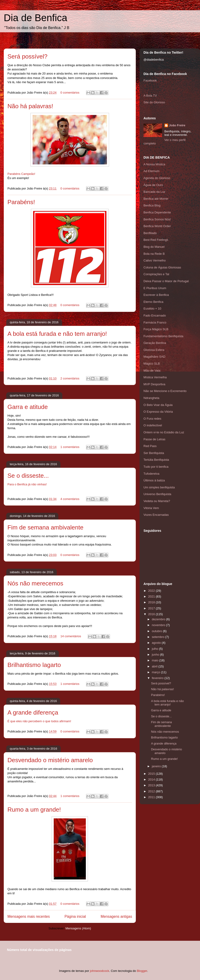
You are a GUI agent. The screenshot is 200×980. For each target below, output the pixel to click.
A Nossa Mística (154, 164)
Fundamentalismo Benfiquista (163, 336)
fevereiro (158, 678)
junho (156, 655)
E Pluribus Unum (155, 288)
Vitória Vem (151, 508)
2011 (152, 797)
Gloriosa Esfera (154, 350)
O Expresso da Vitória (158, 412)
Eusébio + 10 (152, 309)
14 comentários (71, 636)
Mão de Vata (152, 371)
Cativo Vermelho (155, 260)
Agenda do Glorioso (157, 178)
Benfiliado (150, 233)
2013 (152, 785)
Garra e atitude (28, 407)
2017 (152, 608)
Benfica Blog (152, 205)
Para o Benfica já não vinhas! (27, 484)
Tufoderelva (151, 474)
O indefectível (153, 425)
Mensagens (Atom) (78, 928)
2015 (152, 774)
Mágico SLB (152, 364)
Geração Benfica (155, 343)
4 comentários (70, 499)
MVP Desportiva (154, 384)
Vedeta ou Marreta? (157, 501)
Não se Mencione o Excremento (165, 391)
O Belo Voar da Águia (158, 405)
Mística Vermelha (155, 377)
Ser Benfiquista (154, 453)
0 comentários (70, 93)
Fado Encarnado (155, 315)
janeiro (157, 766)
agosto (157, 643)
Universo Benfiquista (157, 494)
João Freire (177, 125)
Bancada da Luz (154, 192)
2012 (152, 791)
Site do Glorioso (154, 102)
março (157, 672)
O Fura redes (152, 419)
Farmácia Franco (155, 322)
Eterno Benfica (153, 302)
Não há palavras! (30, 106)
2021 (152, 596)
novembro (159, 625)
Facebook (150, 80)
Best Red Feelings (156, 240)
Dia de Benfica (35, 18)
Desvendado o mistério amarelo (50, 760)
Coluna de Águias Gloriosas (162, 267)
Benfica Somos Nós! (157, 219)
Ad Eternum (152, 171)
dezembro (159, 619)
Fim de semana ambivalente (45, 527)
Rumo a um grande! (34, 810)
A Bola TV (150, 96)
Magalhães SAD (154, 357)
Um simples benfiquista (159, 487)
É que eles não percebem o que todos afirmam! (39, 721)
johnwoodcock (100, 971)
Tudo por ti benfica (156, 467)
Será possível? (27, 56)
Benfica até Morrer (156, 199)
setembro (159, 637)
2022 (152, 591)
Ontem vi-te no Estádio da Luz (164, 432)
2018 (152, 602)
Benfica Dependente (157, 212)
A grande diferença (33, 712)
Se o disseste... (28, 476)
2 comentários (70, 378)
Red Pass (150, 446)
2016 (152, 614)
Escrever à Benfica (156, 295)
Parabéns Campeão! (21, 174)
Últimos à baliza (154, 480)
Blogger (142, 971)
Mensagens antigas (116, 916)
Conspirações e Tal (156, 274)
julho (155, 649)
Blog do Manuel (154, 247)
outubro (157, 631)
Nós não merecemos (35, 583)
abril (155, 666)
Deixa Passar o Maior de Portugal (166, 281)
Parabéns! (21, 202)
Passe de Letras (154, 439)
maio (156, 660)
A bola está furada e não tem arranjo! (57, 334)
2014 (152, 779)
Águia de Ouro (153, 185)
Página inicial (75, 916)
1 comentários (70, 447)
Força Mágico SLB (156, 329)
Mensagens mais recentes (29, 916)
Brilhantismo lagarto (34, 665)
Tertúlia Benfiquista (156, 460)
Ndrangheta (151, 398)
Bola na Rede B (154, 254)
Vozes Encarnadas (156, 515)
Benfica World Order (157, 226)
